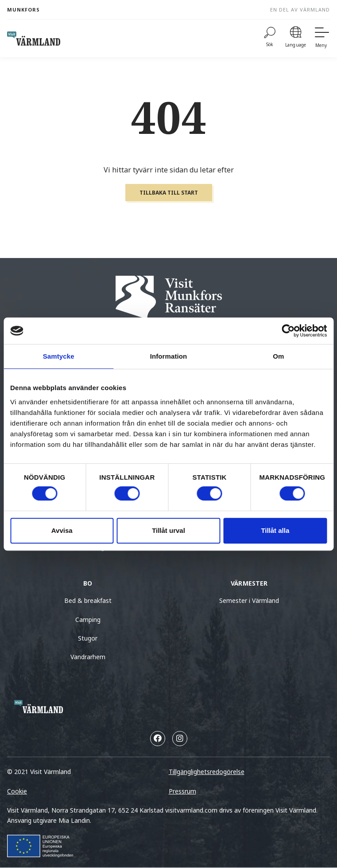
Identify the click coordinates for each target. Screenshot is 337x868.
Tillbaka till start (169, 193)
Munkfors (23, 10)
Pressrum (182, 791)
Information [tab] (169, 356)
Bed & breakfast (88, 600)
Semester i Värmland (249, 600)
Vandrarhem (88, 657)
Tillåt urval (168, 530)
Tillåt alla (275, 530)
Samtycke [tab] (59, 356)
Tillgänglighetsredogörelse (207, 772)
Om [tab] (278, 356)
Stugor (88, 638)
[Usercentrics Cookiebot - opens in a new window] (288, 331)
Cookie (17, 791)
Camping (88, 620)
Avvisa (62, 530)
